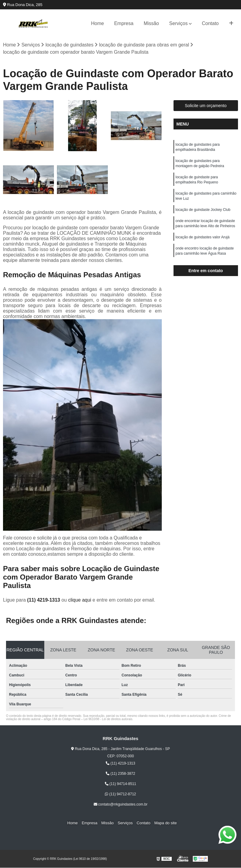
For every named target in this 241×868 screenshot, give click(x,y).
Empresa (124, 23)
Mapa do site (163, 823)
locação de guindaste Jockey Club (203, 212)
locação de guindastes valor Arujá (203, 241)
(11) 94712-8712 (120, 794)
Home (97, 23)
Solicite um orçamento (206, 106)
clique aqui (80, 600)
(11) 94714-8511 (120, 784)
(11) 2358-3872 (120, 774)
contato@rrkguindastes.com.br (121, 805)
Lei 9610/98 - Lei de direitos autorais (108, 719)
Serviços (178, 23)
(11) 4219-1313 (44, 600)
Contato (210, 23)
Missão (151, 23)
